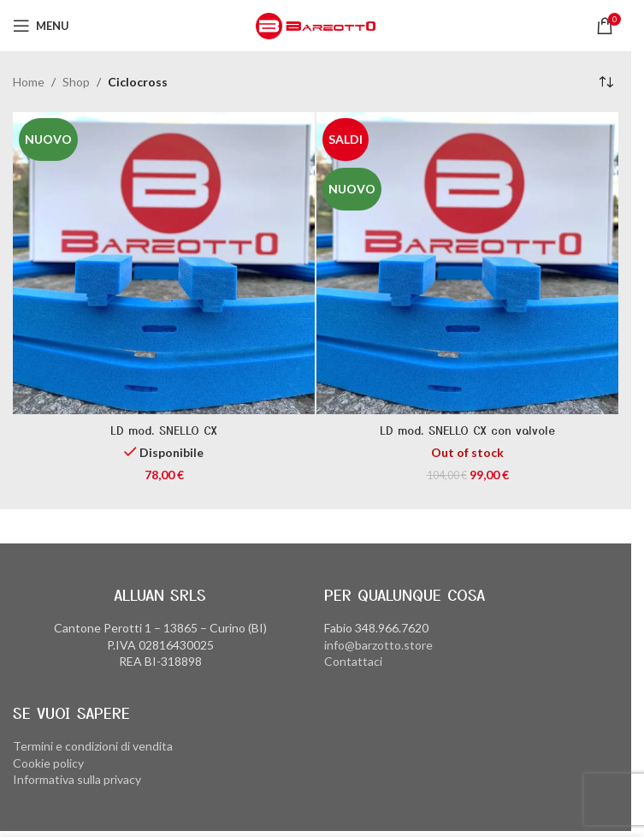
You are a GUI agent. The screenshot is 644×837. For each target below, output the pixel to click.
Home (29, 82)
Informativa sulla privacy (77, 779)
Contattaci (353, 661)
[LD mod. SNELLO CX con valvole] (467, 263)
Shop (76, 82)
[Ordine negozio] (606, 82)
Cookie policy (48, 763)
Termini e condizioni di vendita (93, 746)
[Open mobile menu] (41, 26)
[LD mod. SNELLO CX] (164, 263)
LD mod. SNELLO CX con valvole (467, 430)
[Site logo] (316, 24)
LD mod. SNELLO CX (164, 430)
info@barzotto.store (378, 645)
